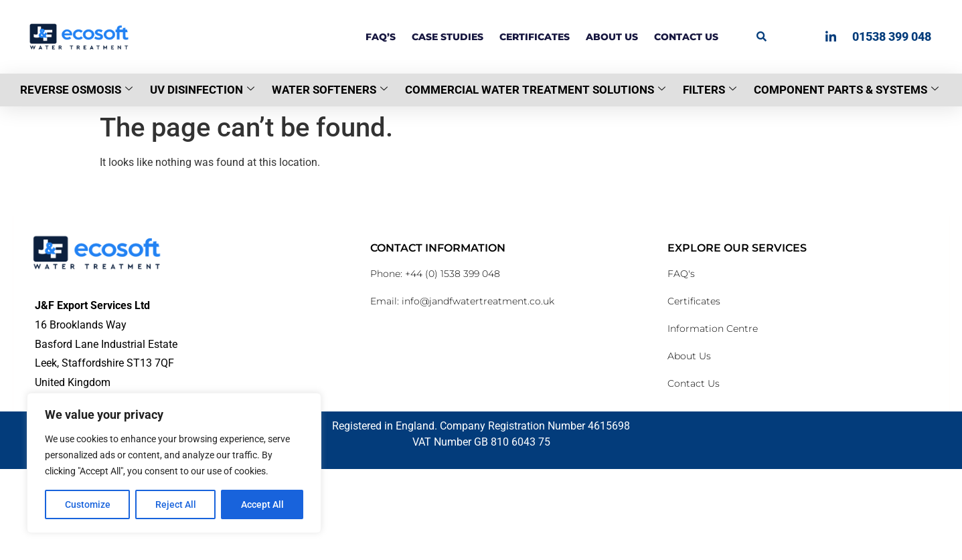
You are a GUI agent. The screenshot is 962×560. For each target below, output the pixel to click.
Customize (88, 504)
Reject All (176, 504)
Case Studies (448, 37)
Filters (710, 90)
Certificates (535, 37)
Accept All (262, 504)
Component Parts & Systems (846, 90)
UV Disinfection (202, 90)
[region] (174, 463)
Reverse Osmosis (76, 90)
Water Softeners (330, 90)
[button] (762, 36)
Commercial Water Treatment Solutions (535, 90)
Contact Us (686, 37)
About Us (612, 37)
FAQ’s (381, 37)
